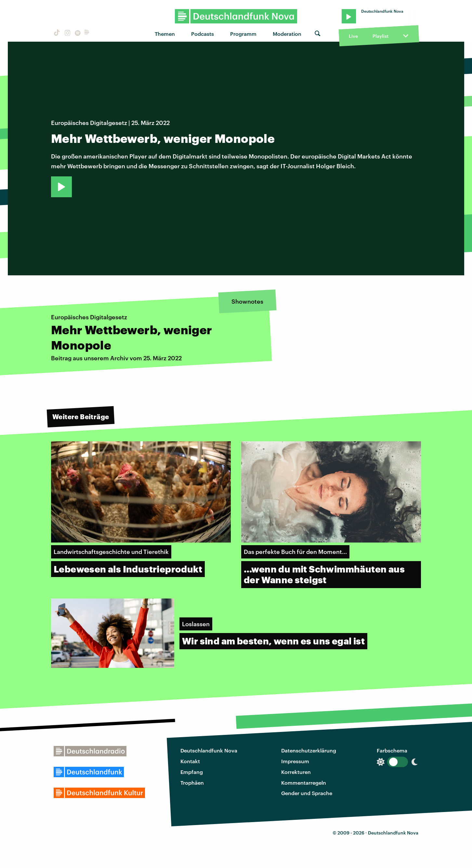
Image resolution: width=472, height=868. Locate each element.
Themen (165, 34)
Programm (243, 34)
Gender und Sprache (307, 793)
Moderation (287, 34)
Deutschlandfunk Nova (209, 750)
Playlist (380, 36)
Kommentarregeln (304, 783)
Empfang (192, 772)
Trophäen (192, 783)
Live (353, 36)
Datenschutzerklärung (309, 750)
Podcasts (203, 34)
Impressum (295, 761)
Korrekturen (296, 772)
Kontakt (190, 761)
